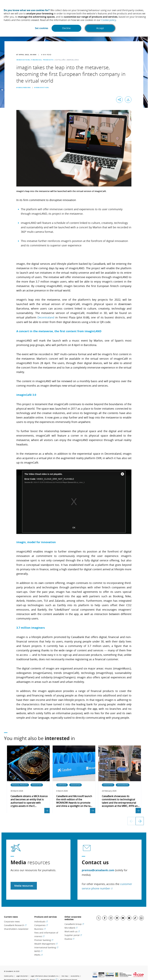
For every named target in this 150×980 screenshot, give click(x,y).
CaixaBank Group (74, 924)
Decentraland (46, 317)
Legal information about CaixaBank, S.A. (45, 976)
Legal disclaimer (22, 976)
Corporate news (12, 921)
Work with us (72, 931)
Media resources (24, 886)
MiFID (38, 951)
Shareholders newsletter (16, 929)
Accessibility (75, 976)
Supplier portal (73, 935)
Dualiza (69, 939)
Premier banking (44, 940)
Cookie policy (109, 20)
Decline (67, 28)
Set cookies (41, 28)
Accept (100, 28)
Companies (41, 925)
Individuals (41, 921)
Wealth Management (46, 944)
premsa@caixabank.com (98, 870)
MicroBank (71, 928)
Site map (65, 976)
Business (40, 929)
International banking (46, 947)
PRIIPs (39, 955)
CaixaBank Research (15, 925)
